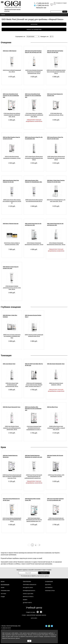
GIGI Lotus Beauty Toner (9, 364)
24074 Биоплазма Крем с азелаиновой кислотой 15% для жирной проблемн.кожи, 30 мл (34, 520)
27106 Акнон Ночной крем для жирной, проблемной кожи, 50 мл (56, 519)
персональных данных (43, 576)
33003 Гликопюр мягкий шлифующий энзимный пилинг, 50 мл (34, 335)
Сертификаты (49, 588)
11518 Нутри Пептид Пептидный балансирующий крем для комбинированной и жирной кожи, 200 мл (34, 477)
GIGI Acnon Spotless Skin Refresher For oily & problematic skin (33, 409)
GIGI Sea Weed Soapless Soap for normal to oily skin (11, 138)
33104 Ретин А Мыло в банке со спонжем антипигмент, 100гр (12, 244)
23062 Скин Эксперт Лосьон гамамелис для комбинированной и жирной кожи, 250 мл (12, 428)
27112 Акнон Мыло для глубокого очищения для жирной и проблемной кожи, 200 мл (34, 115)
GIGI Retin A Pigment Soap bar (11, 224)
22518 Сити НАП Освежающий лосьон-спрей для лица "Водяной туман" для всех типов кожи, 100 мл (34, 385)
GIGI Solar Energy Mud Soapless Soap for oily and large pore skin (33, 52)
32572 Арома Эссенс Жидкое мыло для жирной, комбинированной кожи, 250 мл (34, 158)
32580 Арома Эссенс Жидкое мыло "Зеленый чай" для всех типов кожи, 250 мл (56, 158)
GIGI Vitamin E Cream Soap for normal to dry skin (11, 268)
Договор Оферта (27, 603)
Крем (3, 447)
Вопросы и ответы (28, 597)
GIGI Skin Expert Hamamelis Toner (56, 364)
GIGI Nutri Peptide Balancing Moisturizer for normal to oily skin (34, 456)
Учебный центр (34, 608)
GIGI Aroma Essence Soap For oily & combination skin (34, 138)
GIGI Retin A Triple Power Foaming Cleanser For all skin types (56, 181)
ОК (29, 641)
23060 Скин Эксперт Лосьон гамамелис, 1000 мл (56, 384)
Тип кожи (3, 594)
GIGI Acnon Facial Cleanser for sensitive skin (55, 95)
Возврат (25, 600)
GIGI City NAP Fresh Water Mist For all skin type (34, 365)
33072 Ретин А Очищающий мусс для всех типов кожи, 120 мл (56, 201)
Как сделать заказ (28, 588)
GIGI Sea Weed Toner (52, 407)
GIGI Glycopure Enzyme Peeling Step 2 (33, 316)
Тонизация (6, 355)
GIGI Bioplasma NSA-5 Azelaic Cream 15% (33, 499)
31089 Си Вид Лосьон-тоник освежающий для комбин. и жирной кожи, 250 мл (56, 428)
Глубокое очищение (11, 307)
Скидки (3, 597)
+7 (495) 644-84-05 (6, 628)
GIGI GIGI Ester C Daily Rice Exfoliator (10, 316)
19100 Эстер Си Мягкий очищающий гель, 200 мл (12, 71)
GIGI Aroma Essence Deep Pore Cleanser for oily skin (11, 181)
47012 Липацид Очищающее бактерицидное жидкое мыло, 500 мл (56, 244)
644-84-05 (42, 3)
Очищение (6, 42)
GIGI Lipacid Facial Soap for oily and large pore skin (33, 224)
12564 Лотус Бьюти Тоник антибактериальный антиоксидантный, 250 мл (12, 385)
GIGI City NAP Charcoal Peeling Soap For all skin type (55, 52)
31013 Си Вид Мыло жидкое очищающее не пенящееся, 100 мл (12, 157)
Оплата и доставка (28, 594)
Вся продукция (5, 585)
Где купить (48, 585)
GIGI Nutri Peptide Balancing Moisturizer (10, 456)
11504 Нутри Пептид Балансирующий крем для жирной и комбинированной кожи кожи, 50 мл (12, 476)
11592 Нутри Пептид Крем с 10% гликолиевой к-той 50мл (56, 476)
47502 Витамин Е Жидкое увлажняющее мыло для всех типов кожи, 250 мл (12, 288)
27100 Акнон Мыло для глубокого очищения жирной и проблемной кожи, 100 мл (12, 115)
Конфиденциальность (29, 591)
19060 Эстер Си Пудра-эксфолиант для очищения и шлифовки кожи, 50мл (12, 336)
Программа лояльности (30, 585)
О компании (49, 582)
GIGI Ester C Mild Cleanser (10, 51)
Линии (3, 588)
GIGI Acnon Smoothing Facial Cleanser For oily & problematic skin (11, 96)
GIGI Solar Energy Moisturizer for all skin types (11, 499)
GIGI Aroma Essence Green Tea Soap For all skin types (55, 138)
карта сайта (34, 618)
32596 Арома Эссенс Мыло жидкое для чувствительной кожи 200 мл (34, 201)
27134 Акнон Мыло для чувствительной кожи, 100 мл (56, 114)
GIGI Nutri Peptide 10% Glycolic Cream (55, 456)
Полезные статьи (50, 591)
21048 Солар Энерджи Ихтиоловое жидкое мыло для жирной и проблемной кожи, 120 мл (34, 72)
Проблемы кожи (5, 591)
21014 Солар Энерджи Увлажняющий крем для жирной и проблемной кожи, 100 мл (12, 520)
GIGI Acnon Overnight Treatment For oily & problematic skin (55, 499)
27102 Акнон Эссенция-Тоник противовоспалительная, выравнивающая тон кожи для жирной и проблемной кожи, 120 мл (34, 428)
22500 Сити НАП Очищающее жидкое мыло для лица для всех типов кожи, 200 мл (56, 72)
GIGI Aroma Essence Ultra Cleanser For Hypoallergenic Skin (33, 181)
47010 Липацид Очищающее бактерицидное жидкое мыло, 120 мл (34, 244)
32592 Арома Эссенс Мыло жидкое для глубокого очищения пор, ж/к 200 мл (12, 201)
